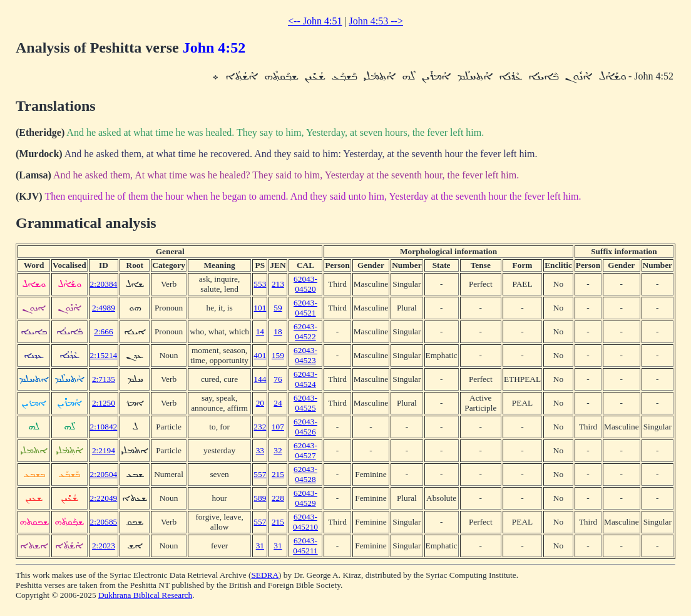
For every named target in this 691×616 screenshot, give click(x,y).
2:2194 (104, 450)
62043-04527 (305, 450)
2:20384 (104, 284)
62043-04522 (305, 331)
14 (260, 331)
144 (260, 379)
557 (260, 474)
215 (278, 474)
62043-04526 (305, 427)
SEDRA (265, 575)
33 (260, 450)
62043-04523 (305, 355)
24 (278, 403)
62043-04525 (305, 403)
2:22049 (104, 498)
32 (278, 450)
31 (260, 546)
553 (260, 284)
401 (260, 355)
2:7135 (104, 379)
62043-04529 (305, 498)
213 (278, 284)
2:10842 (104, 427)
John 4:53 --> (376, 21)
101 (260, 308)
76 (278, 379)
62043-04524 (305, 379)
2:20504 (104, 474)
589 (260, 498)
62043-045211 (305, 546)
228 (278, 498)
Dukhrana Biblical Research (145, 595)
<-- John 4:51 (315, 21)
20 (260, 403)
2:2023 (104, 546)
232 (260, 427)
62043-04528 (305, 474)
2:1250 (104, 403)
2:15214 (104, 355)
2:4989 (104, 308)
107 (278, 427)
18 (278, 331)
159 (278, 355)
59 (278, 308)
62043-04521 (305, 308)
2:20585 (104, 522)
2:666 (103, 331)
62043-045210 (305, 522)
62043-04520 (305, 284)
